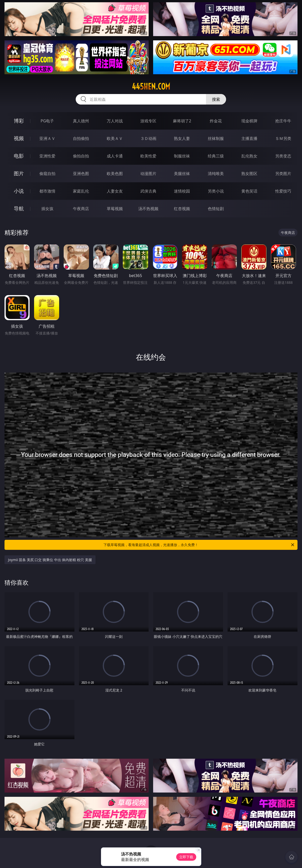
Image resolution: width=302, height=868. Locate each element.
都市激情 (47, 191)
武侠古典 (148, 191)
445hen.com (151, 86)
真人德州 (81, 121)
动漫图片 (148, 173)
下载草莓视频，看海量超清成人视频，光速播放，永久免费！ (199, 545)
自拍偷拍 (81, 138)
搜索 (216, 99)
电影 (19, 156)
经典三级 (216, 156)
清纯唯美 (216, 173)
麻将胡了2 (182, 121)
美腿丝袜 (182, 173)
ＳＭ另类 (283, 138)
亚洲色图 (81, 173)
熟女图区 (249, 173)
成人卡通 (115, 156)
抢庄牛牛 (283, 121)
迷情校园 (182, 191)
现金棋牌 (249, 121)
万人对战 (115, 121)
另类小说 (216, 191)
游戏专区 (148, 121)
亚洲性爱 (47, 156)
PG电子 (47, 121)
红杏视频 (182, 209)
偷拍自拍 (81, 156)
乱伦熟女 (249, 156)
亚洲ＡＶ (47, 138)
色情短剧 (216, 209)
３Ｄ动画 (148, 138)
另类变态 (283, 156)
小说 (19, 191)
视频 (19, 138)
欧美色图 (115, 173)
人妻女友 (115, 191)
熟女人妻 (182, 138)
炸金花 (216, 121)
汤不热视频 (148, 209)
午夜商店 (81, 209)
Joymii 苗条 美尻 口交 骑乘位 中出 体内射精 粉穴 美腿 (50, 560)
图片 (19, 173)
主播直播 (249, 138)
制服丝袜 (182, 156)
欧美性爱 (148, 156)
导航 (19, 208)
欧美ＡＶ (115, 138)
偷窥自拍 (47, 173)
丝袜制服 (216, 138)
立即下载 (186, 857)
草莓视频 (115, 209)
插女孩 (47, 209)
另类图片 (283, 173)
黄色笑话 (249, 191)
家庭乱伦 (81, 191)
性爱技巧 (283, 191)
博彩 (19, 121)
